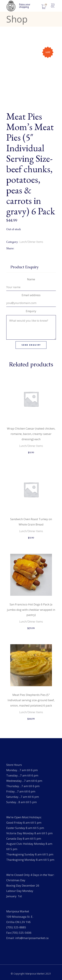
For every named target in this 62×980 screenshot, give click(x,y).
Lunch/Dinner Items (31, 242)
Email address (31, 295)
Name (31, 279)
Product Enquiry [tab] (25, 267)
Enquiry (31, 311)
